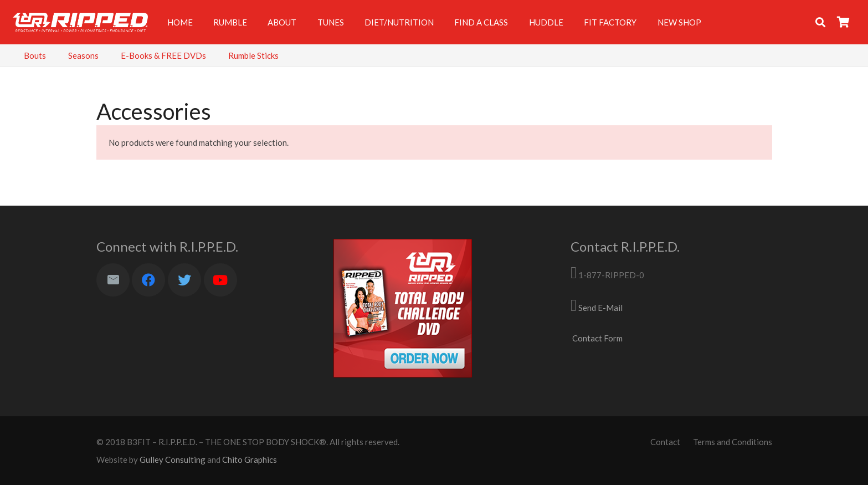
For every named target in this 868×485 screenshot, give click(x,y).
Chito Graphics (250, 460)
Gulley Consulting (173, 460)
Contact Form (597, 338)
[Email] (113, 280)
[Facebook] (148, 280)
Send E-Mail (600, 308)
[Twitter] (184, 280)
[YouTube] (220, 280)
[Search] (820, 22)
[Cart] (844, 22)
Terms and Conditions (733, 442)
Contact (665, 442)
